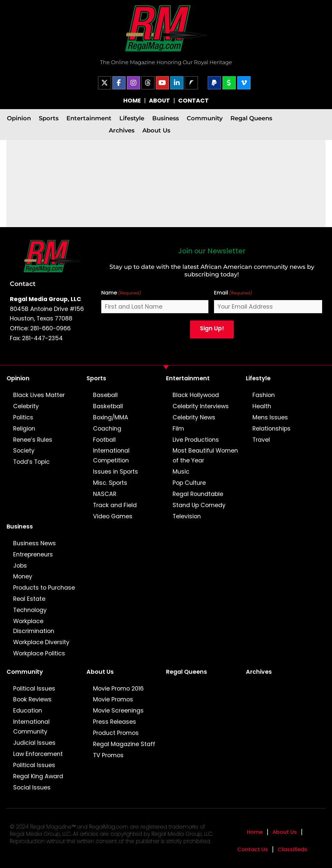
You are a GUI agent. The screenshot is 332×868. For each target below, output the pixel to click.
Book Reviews (32, 699)
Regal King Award (38, 776)
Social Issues (32, 787)
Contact (23, 284)
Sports (49, 118)
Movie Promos (113, 699)
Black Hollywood (196, 395)
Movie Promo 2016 (118, 689)
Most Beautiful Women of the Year (205, 456)
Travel (261, 440)
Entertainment (89, 118)
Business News (35, 543)
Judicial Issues (34, 743)
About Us (156, 130)
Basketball (108, 406)
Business (166, 118)
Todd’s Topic (31, 462)
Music (181, 472)
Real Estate (29, 599)
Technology (30, 610)
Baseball (105, 395)
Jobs (20, 566)
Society (24, 451)
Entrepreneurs (33, 554)
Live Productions (196, 440)
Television (187, 516)
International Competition (111, 456)
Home (255, 832)
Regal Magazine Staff (124, 744)
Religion (24, 429)
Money (23, 576)
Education (28, 711)
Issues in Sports (116, 472)
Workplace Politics (39, 653)
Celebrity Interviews (201, 406)
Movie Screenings (118, 711)
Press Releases (115, 722)
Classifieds (293, 849)
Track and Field (115, 505)
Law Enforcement (38, 754)
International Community (31, 727)
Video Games (113, 516)
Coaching (107, 429)
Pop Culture (189, 483)
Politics (23, 417)
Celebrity (26, 406)
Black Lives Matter (39, 395)
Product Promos (116, 733)
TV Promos (108, 755)
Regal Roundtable (198, 494)
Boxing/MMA (111, 417)
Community (205, 118)
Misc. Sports (110, 483)
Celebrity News (194, 417)
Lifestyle (132, 118)
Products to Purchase (44, 588)
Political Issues (34, 689)
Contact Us (253, 849)
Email (233, 293)
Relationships (272, 429)
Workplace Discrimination (34, 626)
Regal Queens (251, 118)
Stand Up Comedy (199, 505)
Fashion (264, 395)
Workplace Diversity (41, 642)
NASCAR (105, 494)
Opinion (19, 118)
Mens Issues (270, 417)
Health (262, 406)
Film (178, 429)
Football (104, 440)
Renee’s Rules (33, 440)
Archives (122, 130)
